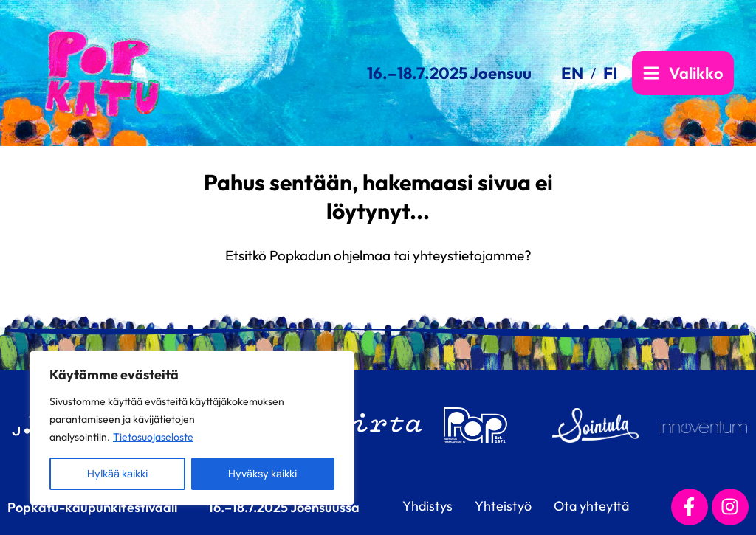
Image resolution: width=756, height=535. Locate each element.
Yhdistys (427, 506)
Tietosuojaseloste (153, 437)
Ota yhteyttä (591, 506)
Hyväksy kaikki (262, 473)
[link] (578, 73)
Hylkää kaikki (117, 473)
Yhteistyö (503, 506)
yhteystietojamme (468, 255)
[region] (192, 428)
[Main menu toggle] (683, 73)
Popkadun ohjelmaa (330, 255)
